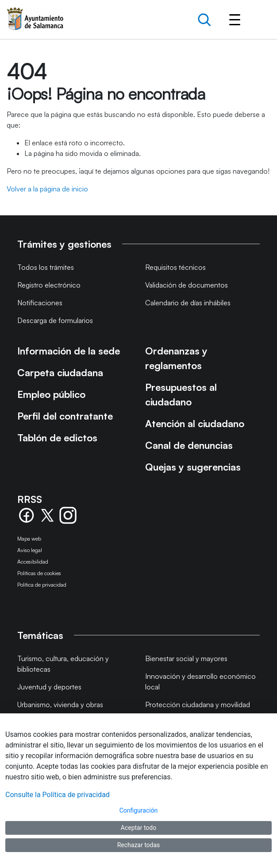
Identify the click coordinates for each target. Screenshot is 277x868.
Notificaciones (40, 303)
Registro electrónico (49, 285)
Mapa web (29, 539)
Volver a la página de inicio (47, 189)
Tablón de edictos (57, 438)
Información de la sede (69, 351)
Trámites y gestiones (64, 244)
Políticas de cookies (39, 573)
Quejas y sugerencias (193, 467)
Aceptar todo (138, 828)
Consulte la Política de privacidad (58, 795)
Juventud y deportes (49, 687)
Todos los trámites (46, 267)
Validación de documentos (187, 285)
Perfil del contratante (65, 416)
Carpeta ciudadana (60, 372)
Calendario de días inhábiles (188, 303)
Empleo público (51, 394)
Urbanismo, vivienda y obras (60, 705)
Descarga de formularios (55, 320)
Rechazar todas (139, 845)
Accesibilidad (33, 562)
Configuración (139, 810)
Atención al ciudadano (195, 423)
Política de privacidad (42, 585)
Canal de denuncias (189, 445)
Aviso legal (30, 550)
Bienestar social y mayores (186, 658)
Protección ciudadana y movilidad (198, 705)
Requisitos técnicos (175, 267)
